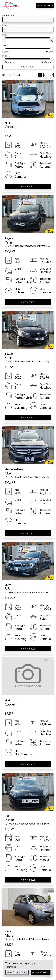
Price (5, 35)
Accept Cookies (41, 972)
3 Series (11, 589)
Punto (9, 820)
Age (4, 45)
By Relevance (44, 5)
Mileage (6, 56)
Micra (9, 935)
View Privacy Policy (17, 972)
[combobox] (28, 20)
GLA (8, 473)
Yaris (9, 242)
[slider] (4, 38)
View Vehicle (28, 186)
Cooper (10, 127)
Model (5, 25)
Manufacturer (8, 15)
